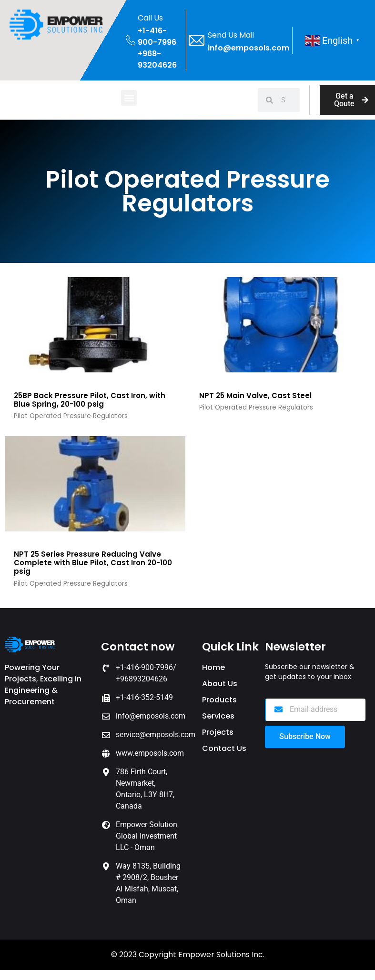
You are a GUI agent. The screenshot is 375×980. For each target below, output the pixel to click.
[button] (129, 98)
